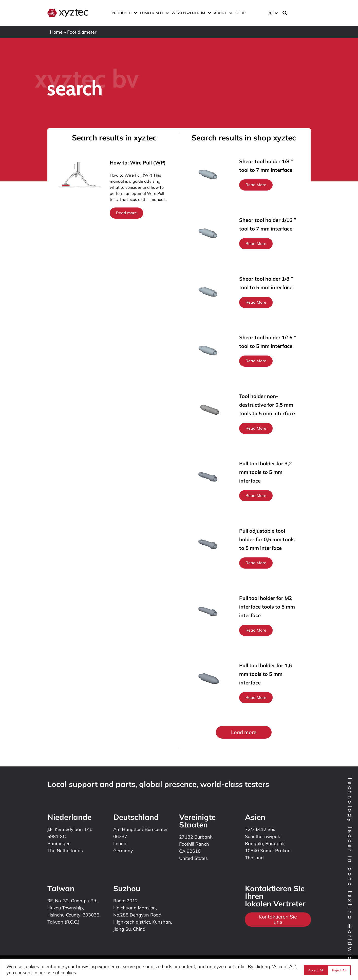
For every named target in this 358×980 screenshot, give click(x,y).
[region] (179, 969)
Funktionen (153, 13)
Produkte (123, 13)
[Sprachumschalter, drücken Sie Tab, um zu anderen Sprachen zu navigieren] (272, 13)
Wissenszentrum (190, 13)
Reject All (314, 970)
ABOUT (222, 13)
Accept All (340, 970)
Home (56, 32)
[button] (244, 732)
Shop (240, 13)
